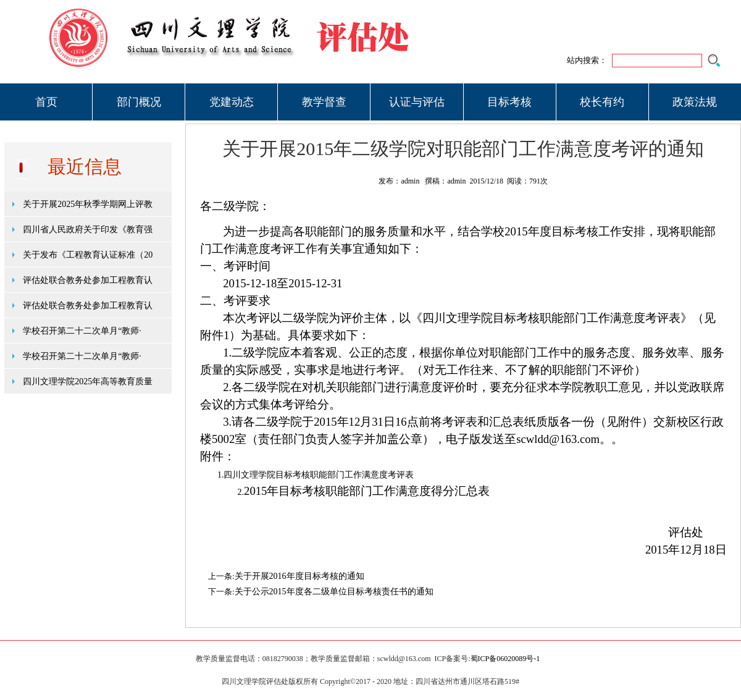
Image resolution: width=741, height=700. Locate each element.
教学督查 (324, 102)
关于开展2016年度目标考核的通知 (299, 576)
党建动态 (232, 102)
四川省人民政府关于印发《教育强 (88, 230)
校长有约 (602, 102)
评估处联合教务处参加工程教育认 (88, 280)
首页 (46, 102)
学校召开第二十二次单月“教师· (82, 331)
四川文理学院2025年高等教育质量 (88, 382)
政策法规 (695, 102)
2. (241, 492)
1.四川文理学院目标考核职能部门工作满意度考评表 (316, 475)
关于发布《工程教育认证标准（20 (88, 255)
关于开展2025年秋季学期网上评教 (88, 204)
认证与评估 (417, 102)
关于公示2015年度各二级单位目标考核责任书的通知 (334, 592)
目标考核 (509, 102)
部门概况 (139, 102)
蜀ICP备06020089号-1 (505, 659)
